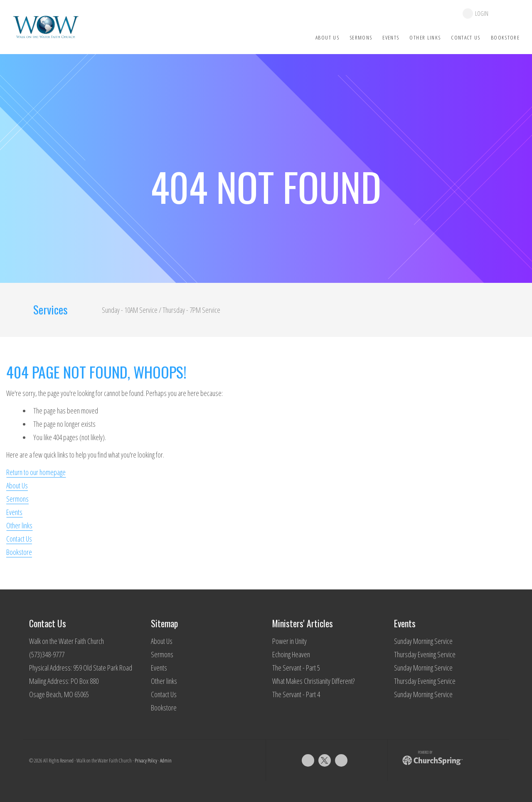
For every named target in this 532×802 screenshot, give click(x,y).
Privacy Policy (146, 761)
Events (14, 512)
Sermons (17, 499)
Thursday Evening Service (425, 654)
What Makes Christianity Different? (313, 681)
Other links (19, 525)
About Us (17, 485)
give (508, 14)
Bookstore (19, 552)
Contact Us (19, 539)
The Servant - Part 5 (296, 668)
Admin (166, 761)
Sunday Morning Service (423, 641)
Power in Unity (289, 641)
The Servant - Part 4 (296, 694)
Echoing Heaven (291, 654)
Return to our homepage (36, 472)
